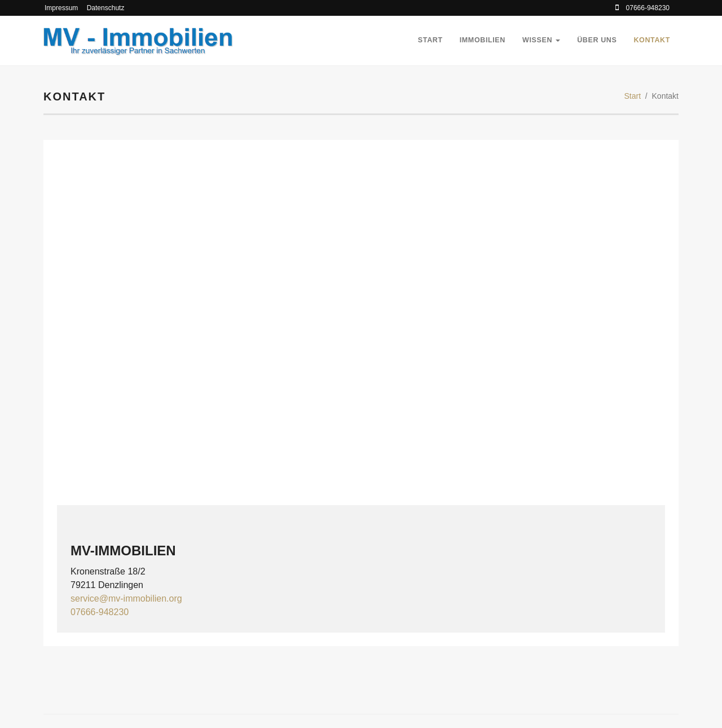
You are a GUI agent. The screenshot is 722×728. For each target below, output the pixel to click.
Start (430, 40)
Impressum (61, 8)
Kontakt (652, 40)
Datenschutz (106, 8)
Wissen (541, 40)
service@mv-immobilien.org (126, 598)
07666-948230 (100, 612)
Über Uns (597, 40)
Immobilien (483, 40)
